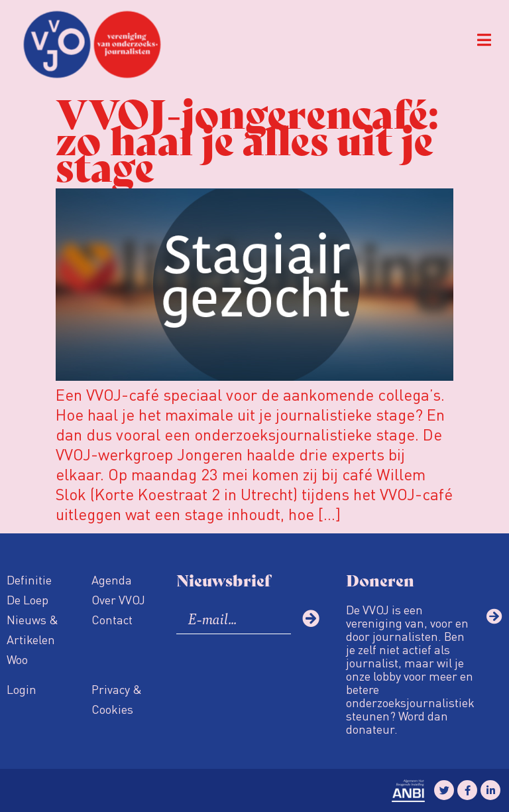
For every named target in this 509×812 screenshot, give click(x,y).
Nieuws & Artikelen (32, 629)
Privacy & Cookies (117, 699)
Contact (112, 619)
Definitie (29, 579)
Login (22, 689)
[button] (484, 40)
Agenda (112, 579)
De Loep (28, 599)
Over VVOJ (118, 599)
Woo (17, 659)
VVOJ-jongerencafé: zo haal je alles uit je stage (247, 138)
